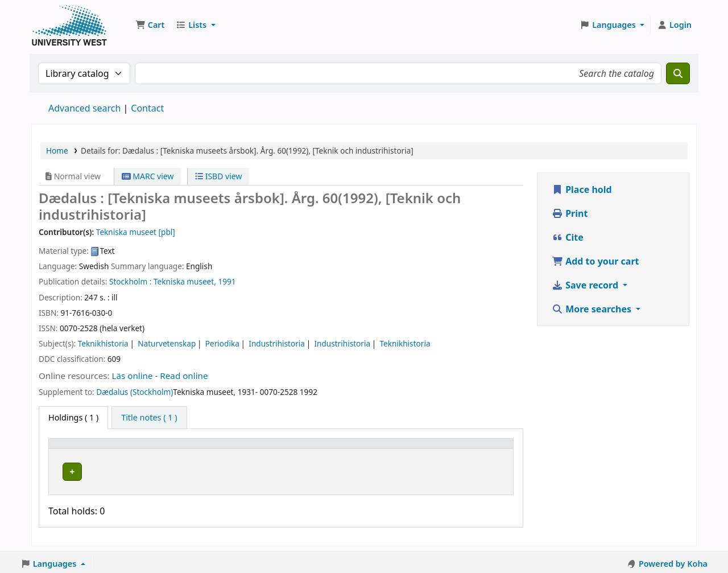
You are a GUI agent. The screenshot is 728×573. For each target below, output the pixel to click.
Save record (586, 285)
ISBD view (218, 176)
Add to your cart (595, 261)
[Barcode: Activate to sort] (466, 448)
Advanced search (84, 108)
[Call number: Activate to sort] (306, 448)
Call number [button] (288, 449)
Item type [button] (73, 449)
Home (57, 151)
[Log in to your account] (674, 25)
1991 (227, 281)
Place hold (582, 189)
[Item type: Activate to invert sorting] (91, 448)
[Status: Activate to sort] (387, 448)
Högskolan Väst (167, 470)
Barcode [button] (440, 449)
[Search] (678, 73)
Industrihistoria (277, 343)
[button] (150, 25)
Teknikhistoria (103, 343)
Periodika (222, 343)
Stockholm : (130, 281)
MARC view (148, 176)
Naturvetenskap (167, 343)
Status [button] (372, 449)
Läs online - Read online (160, 376)
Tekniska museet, (185, 281)
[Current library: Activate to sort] (195, 448)
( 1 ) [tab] (73, 417)
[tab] (149, 418)
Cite (568, 237)
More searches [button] (593, 309)
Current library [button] (167, 449)
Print (570, 213)
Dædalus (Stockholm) (135, 392)
